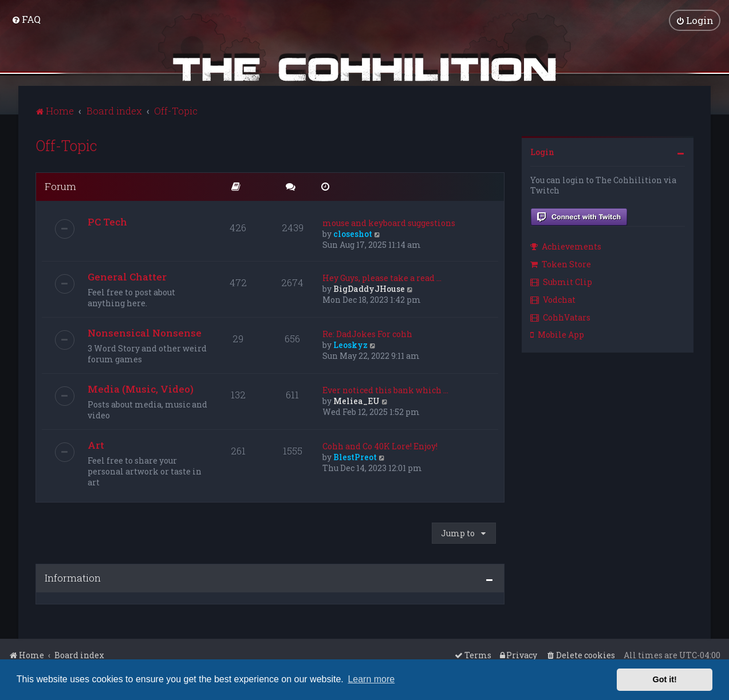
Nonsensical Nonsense (145, 333)
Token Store (561, 264)
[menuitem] (26, 19)
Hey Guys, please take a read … (382, 278)
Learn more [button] (371, 679)
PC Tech (107, 222)
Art (96, 445)
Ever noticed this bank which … (385, 390)
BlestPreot (355, 457)
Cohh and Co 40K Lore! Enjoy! (380, 446)
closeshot (353, 234)
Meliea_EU (356, 401)
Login (542, 152)
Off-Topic (66, 146)
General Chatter (127, 277)
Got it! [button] (665, 679)
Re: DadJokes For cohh (367, 334)
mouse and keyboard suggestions (389, 223)
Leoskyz (350, 345)
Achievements (566, 246)
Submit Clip (561, 282)
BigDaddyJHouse (369, 289)
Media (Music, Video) (141, 389)
